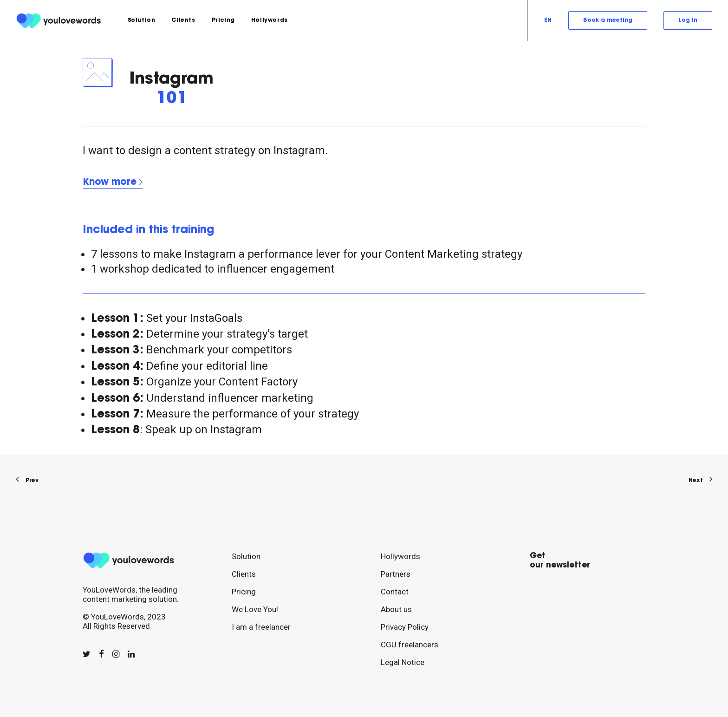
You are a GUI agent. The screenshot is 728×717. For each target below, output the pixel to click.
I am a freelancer (261, 627)
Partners (396, 574)
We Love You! (255, 609)
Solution (142, 20)
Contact (395, 592)
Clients (183, 20)
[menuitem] (142, 20)
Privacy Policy (405, 627)
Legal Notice (403, 662)
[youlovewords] (60, 20)
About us (396, 609)
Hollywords (270, 20)
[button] (87, 654)
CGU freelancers (409, 645)
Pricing (223, 20)
